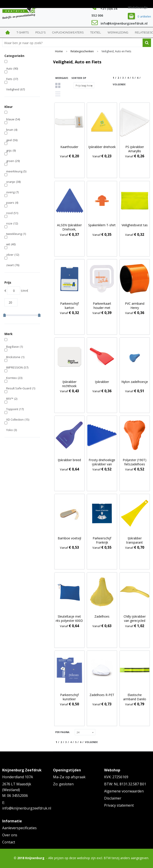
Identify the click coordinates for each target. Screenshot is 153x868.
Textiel (96, 32)
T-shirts (23, 32)
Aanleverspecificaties (19, 828)
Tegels (58, 85)
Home (8, 32)
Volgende (119, 84)
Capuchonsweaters (68, 32)
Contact (9, 842)
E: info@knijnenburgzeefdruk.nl (26, 806)
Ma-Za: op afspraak (69, 777)
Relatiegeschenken (82, 51)
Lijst (58, 94)
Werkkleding (118, 32)
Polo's (40, 32)
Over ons (10, 835)
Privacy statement (119, 805)
